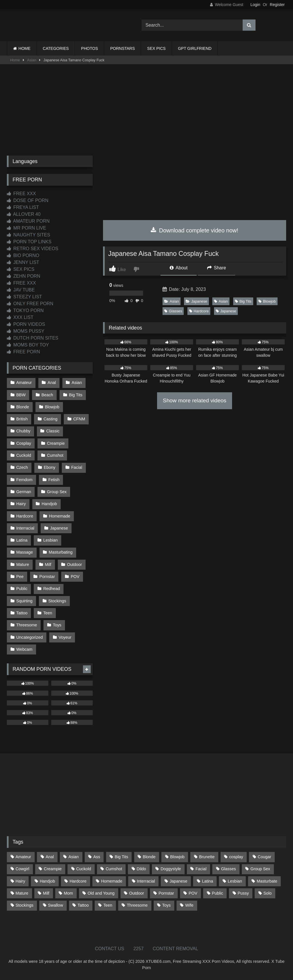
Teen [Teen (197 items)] (108, 905)
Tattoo (22, 613)
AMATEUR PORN (28, 221)
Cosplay (24, 443)
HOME (25, 48)
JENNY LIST (23, 262)
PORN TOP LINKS (29, 242)
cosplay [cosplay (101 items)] (236, 857)
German (24, 492)
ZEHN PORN (24, 276)
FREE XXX (21, 194)
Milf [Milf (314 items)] (46, 893)
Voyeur (65, 637)
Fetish (54, 480)
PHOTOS (89, 48)
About (179, 268)
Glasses (173, 311)
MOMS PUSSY (26, 331)
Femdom (24, 480)
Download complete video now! (194, 230)
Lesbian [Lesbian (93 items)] (235, 881)
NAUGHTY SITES (28, 235)
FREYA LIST (23, 207)
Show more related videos (195, 400)
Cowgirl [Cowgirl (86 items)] (22, 869)
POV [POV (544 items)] (193, 893)
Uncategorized (30, 637)
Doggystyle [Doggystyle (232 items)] (171, 869)
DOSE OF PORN (28, 200)
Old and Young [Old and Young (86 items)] (101, 893)
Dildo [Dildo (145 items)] (141, 869)
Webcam (24, 649)
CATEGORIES (56, 48)
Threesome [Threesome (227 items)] (137, 905)
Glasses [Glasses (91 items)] (228, 869)
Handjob (50, 504)
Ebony (50, 467)
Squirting (24, 601)
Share (217, 268)
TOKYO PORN (25, 310)
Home (15, 60)
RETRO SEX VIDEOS (33, 249)
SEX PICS (156, 48)
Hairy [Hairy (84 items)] (20, 881)
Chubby (23, 431)
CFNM (79, 419)
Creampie (56, 443)
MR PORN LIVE (26, 228)
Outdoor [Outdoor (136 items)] (136, 893)
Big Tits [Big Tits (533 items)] (121, 857)
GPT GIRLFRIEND (195, 48)
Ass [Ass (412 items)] (97, 857)
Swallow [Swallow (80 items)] (55, 905)
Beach (47, 395)
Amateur (24, 383)
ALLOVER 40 (24, 214)
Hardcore (199, 311)
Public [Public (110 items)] (217, 893)
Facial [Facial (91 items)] (201, 869)
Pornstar (47, 577)
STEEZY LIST (24, 297)
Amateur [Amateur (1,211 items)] (23, 857)
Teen (48, 613)
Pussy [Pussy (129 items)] (243, 893)
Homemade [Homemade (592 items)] (112, 881)
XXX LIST (20, 317)
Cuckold (24, 455)
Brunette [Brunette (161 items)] (207, 857)
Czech (22, 467)
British (22, 419)
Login (255, 5)
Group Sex (57, 492)
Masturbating (61, 552)
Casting (51, 419)
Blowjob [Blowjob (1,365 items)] (177, 857)
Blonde (23, 407)
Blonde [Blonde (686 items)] (149, 857)
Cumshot (55, 455)
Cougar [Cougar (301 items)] (265, 857)
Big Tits (243, 301)
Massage (25, 552)
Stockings (57, 601)
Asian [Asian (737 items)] (74, 857)
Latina (22, 540)
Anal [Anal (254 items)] (50, 857)
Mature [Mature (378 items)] (22, 893)
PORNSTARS (122, 48)
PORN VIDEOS (26, 324)
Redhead (52, 589)
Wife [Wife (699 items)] (189, 905)
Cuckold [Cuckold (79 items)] (84, 869)
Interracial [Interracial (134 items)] (146, 881)
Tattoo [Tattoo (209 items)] (83, 905)
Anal (52, 383)
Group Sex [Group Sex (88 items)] (260, 869)
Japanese (196, 301)
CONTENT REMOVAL (176, 949)
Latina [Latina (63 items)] (208, 881)
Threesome (27, 625)
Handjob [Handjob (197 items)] (47, 881)
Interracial (25, 528)
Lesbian (50, 540)
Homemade (60, 516)
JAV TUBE (21, 290)
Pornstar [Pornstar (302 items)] (166, 893)
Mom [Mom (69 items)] (68, 893)
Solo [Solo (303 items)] (268, 893)
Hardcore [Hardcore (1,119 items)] (78, 881)
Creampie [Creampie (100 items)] (53, 869)
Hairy (21, 504)
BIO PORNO (23, 255)
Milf (48, 565)
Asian (32, 60)
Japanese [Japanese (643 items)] (178, 881)
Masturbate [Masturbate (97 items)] (267, 881)
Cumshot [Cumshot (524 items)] (114, 869)
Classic (53, 431)
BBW (21, 395)
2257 (138, 949)
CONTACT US (110, 949)
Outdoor (74, 565)
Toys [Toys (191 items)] (167, 905)
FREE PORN (23, 352)
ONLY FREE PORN (30, 304)
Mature (23, 565)
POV (75, 577)
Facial (77, 467)
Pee (20, 577)
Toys (57, 625)
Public (22, 589)
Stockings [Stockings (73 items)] (24, 905)
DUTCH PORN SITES (33, 338)
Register (277, 5)
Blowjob (267, 301)
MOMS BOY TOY (28, 345)
